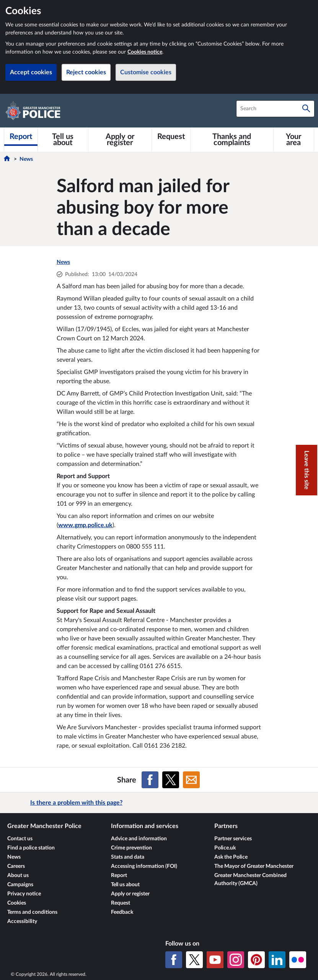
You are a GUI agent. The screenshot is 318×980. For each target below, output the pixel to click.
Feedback (122, 912)
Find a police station (31, 848)
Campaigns (20, 885)
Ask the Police (231, 857)
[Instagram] (236, 960)
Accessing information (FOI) (144, 866)
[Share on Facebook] (150, 780)
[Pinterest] (256, 960)
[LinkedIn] (277, 960)
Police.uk (225, 848)
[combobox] (275, 109)
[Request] (171, 137)
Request (121, 903)
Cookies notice (145, 52)
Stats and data (128, 857)
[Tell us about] (63, 140)
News (26, 159)
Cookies (17, 903)
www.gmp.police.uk (85, 525)
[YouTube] (215, 960)
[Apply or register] (120, 140)
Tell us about (125, 885)
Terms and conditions (32, 912)
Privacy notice (24, 894)
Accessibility (22, 921)
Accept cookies (31, 72)
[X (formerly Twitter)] (194, 960)
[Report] (21, 137)
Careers (16, 866)
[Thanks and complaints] (232, 140)
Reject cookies (86, 72)
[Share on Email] (191, 780)
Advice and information (139, 839)
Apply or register (130, 894)
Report (119, 875)
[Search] (306, 109)
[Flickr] (298, 960)
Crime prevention (131, 848)
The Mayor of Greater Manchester (254, 866)
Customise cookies (146, 72)
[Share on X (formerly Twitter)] (171, 780)
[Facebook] (174, 960)
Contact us (20, 839)
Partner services (233, 839)
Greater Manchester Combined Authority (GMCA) (250, 880)
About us (18, 875)
